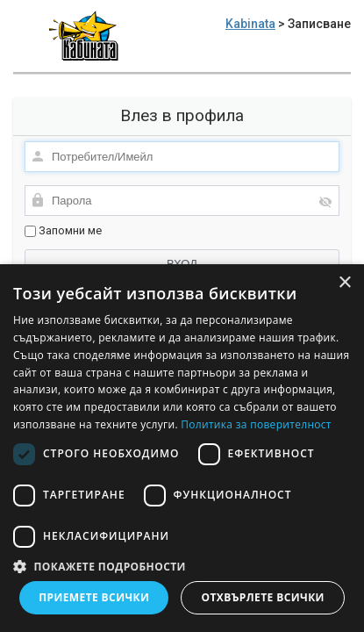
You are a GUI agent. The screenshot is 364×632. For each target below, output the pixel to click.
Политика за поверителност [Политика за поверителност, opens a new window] (256, 424)
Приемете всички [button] (94, 597)
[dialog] (182, 448)
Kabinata (250, 24)
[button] (182, 566)
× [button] (344, 283)
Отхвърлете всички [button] (263, 597)
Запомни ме (63, 230)
